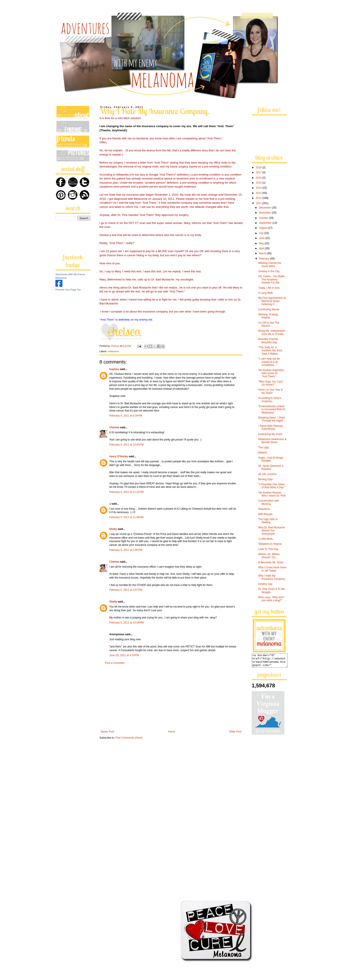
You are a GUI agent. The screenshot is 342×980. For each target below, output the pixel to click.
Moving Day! (266, 479)
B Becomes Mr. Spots (271, 562)
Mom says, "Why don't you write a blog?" (271, 599)
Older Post (235, 732)
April (262, 248)
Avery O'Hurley (119, 456)
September (266, 223)
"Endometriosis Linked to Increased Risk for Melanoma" (272, 409)
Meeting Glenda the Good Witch (270, 265)
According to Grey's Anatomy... (270, 400)
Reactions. (264, 509)
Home (172, 732)
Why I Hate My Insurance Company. (272, 577)
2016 (259, 178)
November (265, 213)
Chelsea (114, 427)
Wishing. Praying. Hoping (268, 316)
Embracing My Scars (270, 434)
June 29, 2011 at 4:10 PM (124, 655)
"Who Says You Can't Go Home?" (271, 383)
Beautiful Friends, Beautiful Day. (268, 341)
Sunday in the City (269, 271)
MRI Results (265, 514)
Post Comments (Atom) (129, 738)
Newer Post (107, 732)
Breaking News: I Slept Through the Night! (271, 419)
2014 (259, 188)
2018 (259, 167)
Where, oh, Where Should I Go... (269, 556)
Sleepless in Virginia (270, 544)
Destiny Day (265, 584)
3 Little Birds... (267, 539)
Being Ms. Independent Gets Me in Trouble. (272, 332)
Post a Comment (115, 663)
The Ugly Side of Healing (268, 521)
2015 (259, 183)
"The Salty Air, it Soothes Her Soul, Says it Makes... (270, 351)
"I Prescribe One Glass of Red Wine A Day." (272, 486)
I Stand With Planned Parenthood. (271, 427)
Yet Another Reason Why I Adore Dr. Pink (272, 494)
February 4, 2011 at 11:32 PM (127, 492)
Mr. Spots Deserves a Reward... (271, 467)
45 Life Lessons (267, 474)
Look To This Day (268, 549)
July (262, 233)
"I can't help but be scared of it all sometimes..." (269, 362)
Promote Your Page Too (68, 290)
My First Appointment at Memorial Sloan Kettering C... (272, 301)
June (262, 238)
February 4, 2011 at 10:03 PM (127, 445)
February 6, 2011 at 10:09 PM (127, 623)
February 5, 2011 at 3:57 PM (126, 590)
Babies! (263, 452)
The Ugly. (264, 447)
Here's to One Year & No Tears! (270, 391)
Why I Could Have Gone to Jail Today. (272, 569)
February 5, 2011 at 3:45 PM (126, 550)
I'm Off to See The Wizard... (269, 324)
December (265, 208)
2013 (259, 193)
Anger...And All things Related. (271, 459)
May (262, 243)
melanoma (113, 351)
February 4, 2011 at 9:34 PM (126, 416)
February (264, 259)
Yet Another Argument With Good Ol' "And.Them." (271, 373)
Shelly (113, 529)
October (264, 218)
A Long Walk (266, 293)
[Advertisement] (171, 697)
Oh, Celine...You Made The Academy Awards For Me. (271, 279)
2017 (259, 172)
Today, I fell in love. (269, 288)
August (263, 228)
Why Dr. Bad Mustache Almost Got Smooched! (272, 531)
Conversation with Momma (269, 502)
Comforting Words (269, 309)
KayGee (114, 369)
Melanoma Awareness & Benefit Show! (272, 441)
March (263, 253)
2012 (259, 198)
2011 (259, 203)
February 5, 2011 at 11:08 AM (126, 517)
